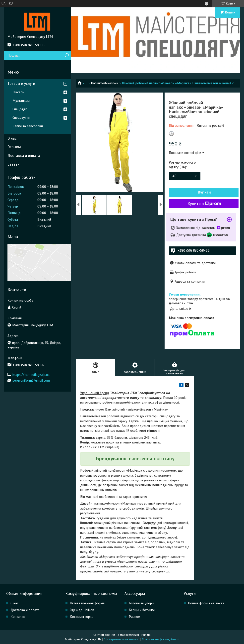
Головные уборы (141, 603)
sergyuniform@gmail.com (31, 380)
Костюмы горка (82, 617)
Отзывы (14, 147)
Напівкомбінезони (105, 83)
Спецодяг (20, 109)
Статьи (13, 164)
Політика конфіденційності (161, 639)
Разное (134, 617)
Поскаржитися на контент (122, 639)
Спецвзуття (21, 118)
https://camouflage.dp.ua (31, 375)
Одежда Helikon (82, 610)
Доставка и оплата (24, 156)
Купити (204, 192)
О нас (12, 138)
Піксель (18, 92)
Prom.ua (145, 635)
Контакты (18, 617)
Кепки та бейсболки (28, 126)
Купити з (204, 204)
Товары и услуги (21, 84)
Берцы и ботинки (142, 610)
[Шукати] (67, 55)
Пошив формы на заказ (206, 603)
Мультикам (21, 101)
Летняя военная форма (87, 603)
